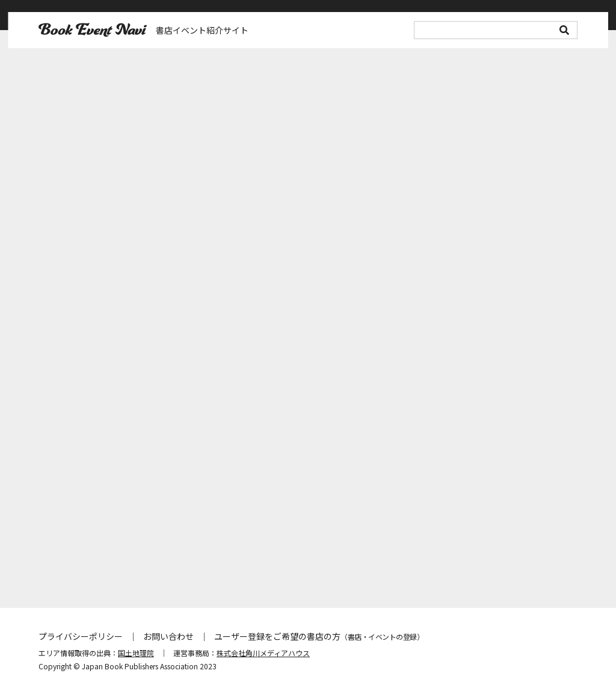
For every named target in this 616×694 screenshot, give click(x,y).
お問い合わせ (168, 636)
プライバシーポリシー (81, 636)
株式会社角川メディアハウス (263, 653)
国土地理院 (136, 653)
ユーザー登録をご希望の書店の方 (319, 636)
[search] (496, 30)
